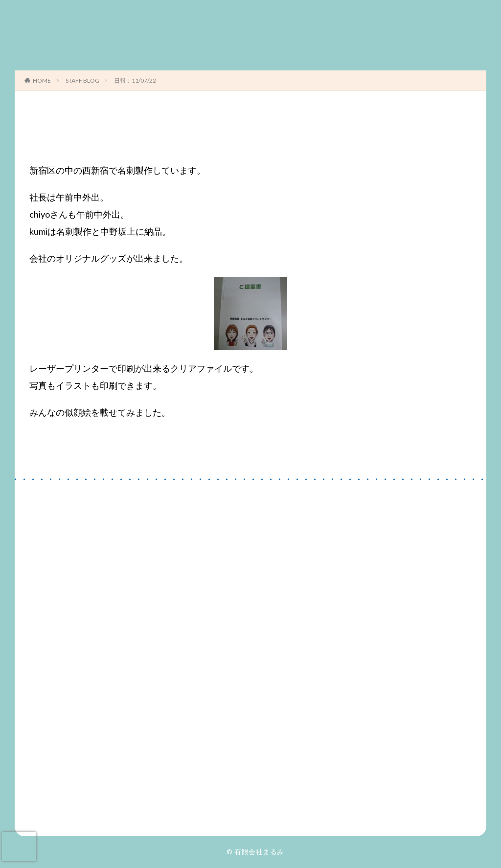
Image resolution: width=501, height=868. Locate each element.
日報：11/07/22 (135, 80)
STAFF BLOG (82, 80)
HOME (42, 80)
